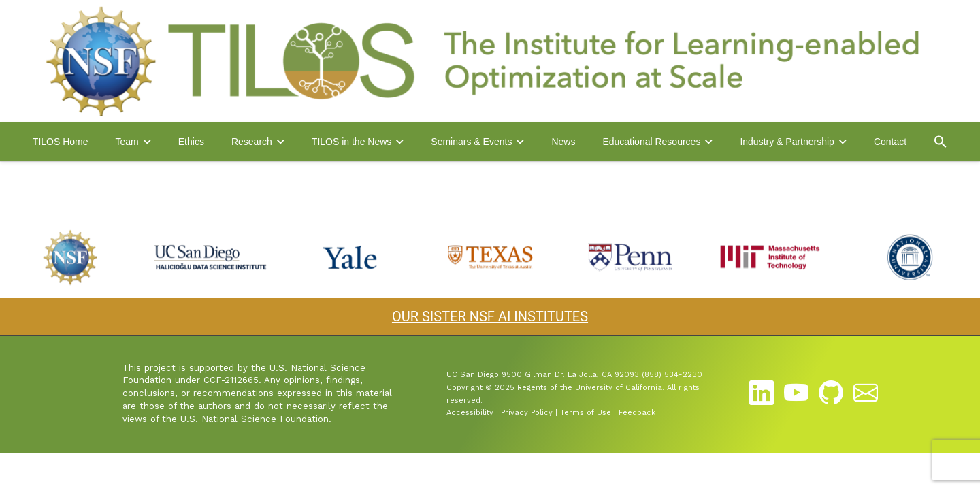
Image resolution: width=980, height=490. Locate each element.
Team (127, 142)
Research (252, 142)
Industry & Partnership (787, 142)
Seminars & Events (471, 142)
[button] (941, 142)
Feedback (637, 413)
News (563, 142)
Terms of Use (586, 413)
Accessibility (470, 413)
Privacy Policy (527, 413)
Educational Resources (651, 142)
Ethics (191, 142)
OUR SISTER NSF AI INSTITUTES (490, 316)
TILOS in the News (352, 142)
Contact (890, 142)
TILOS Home (61, 142)
